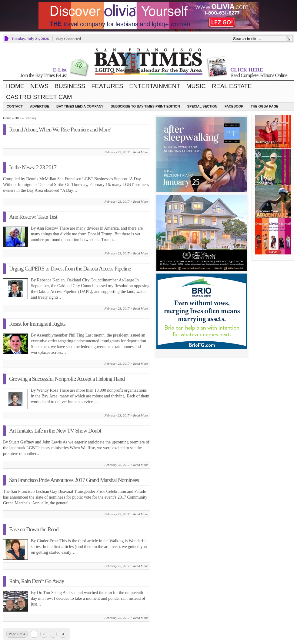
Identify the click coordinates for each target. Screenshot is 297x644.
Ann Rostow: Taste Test (33, 217)
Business (70, 86)
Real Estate (232, 86)
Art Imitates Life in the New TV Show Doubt (55, 431)
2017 (18, 118)
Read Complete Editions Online (259, 75)
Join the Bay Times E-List (43, 75)
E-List (60, 70)
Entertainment (155, 86)
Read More (140, 152)
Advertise (40, 106)
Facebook (234, 106)
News (39, 86)
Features (107, 86)
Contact (15, 106)
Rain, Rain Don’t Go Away (37, 581)
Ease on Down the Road (34, 529)
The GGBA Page (264, 106)
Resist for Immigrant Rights (37, 324)
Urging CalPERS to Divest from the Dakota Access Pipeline (70, 269)
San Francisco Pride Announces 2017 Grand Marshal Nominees (74, 480)
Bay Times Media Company (80, 106)
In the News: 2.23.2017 (33, 167)
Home (15, 86)
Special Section (202, 106)
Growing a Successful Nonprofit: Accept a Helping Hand (67, 379)
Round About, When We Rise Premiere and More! (60, 129)
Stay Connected (68, 39)
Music (196, 86)
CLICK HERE (247, 70)
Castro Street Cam (39, 97)
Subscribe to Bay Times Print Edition (145, 106)
